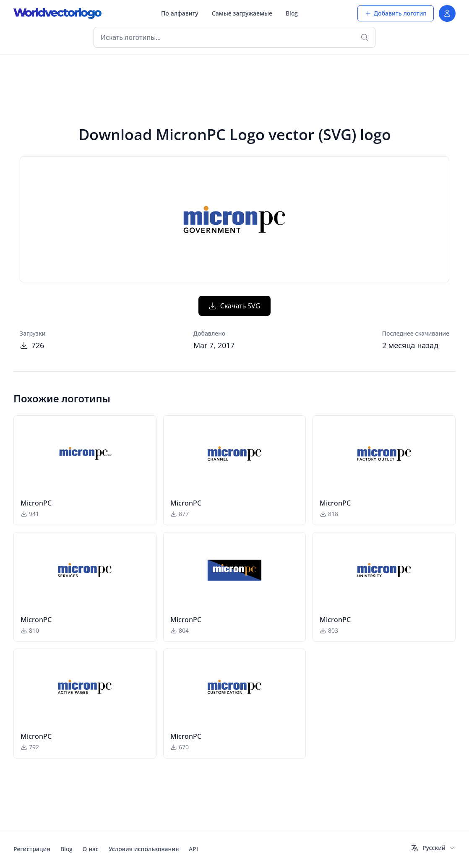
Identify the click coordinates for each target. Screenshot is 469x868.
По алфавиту (180, 13)
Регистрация (32, 849)
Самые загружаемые (242, 13)
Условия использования (144, 849)
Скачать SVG (235, 306)
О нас (91, 849)
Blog (292, 13)
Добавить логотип (396, 13)
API (193, 849)
